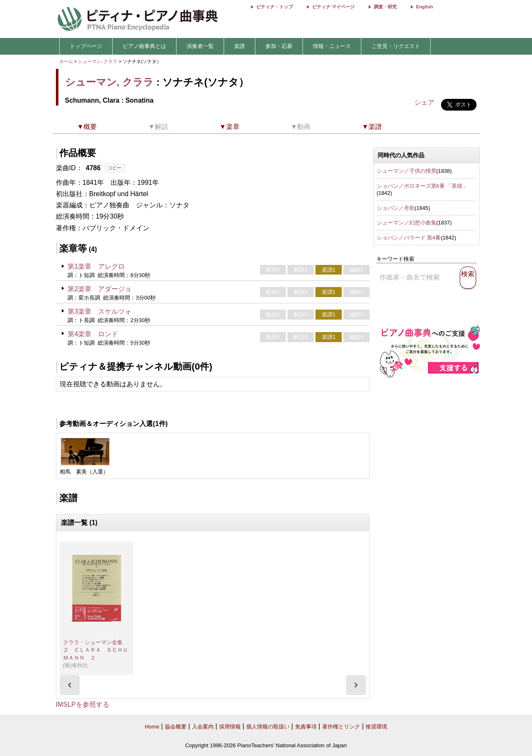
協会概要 (176, 727)
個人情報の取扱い (268, 727)
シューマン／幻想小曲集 (407, 223)
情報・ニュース (332, 46)
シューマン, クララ (98, 61)
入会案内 (203, 727)
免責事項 (306, 727)
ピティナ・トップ (275, 7)
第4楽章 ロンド (93, 334)
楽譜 (240, 46)
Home (152, 727)
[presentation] (70, 685)
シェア (424, 102)
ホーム (66, 61)
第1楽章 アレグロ (96, 266)
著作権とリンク (341, 727)
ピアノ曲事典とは (144, 46)
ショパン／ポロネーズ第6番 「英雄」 (422, 186)
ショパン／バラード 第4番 (409, 238)
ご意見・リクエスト (396, 46)
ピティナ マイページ (333, 7)
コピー (115, 168)
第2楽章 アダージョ (100, 289)
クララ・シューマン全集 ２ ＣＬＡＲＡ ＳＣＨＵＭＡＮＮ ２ (96, 650)
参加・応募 (279, 46)
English (424, 7)
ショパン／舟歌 (396, 208)
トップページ (86, 46)
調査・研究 (385, 7)
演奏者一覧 (200, 46)
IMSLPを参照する (83, 704)
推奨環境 (376, 727)
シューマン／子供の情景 (407, 171)
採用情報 (230, 727)
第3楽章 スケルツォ (100, 311)
